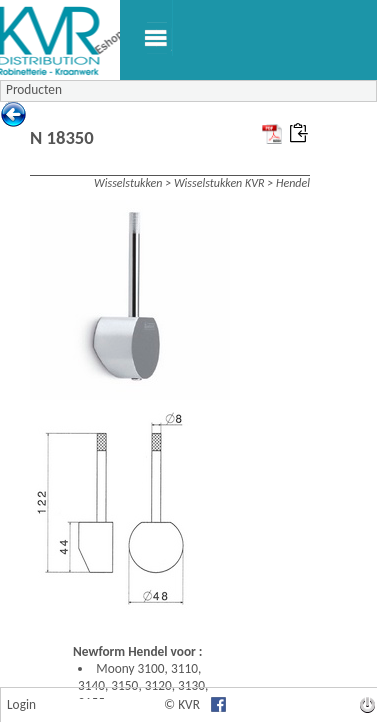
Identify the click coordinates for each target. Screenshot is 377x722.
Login (21, 704)
